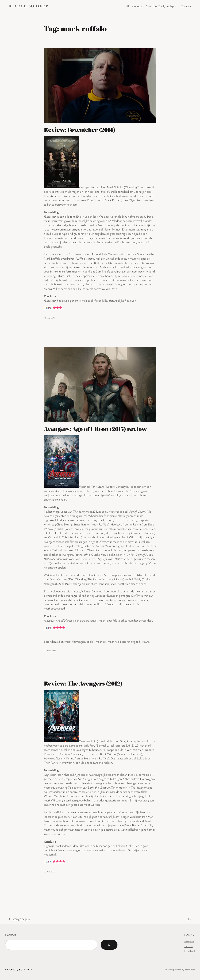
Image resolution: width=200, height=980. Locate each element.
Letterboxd (190, 951)
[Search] (109, 945)
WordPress (190, 969)
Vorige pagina (19, 919)
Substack (188, 946)
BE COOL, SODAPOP (29, 6)
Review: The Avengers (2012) (83, 683)
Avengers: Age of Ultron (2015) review (95, 429)
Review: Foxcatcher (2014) (80, 130)
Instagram (189, 941)
